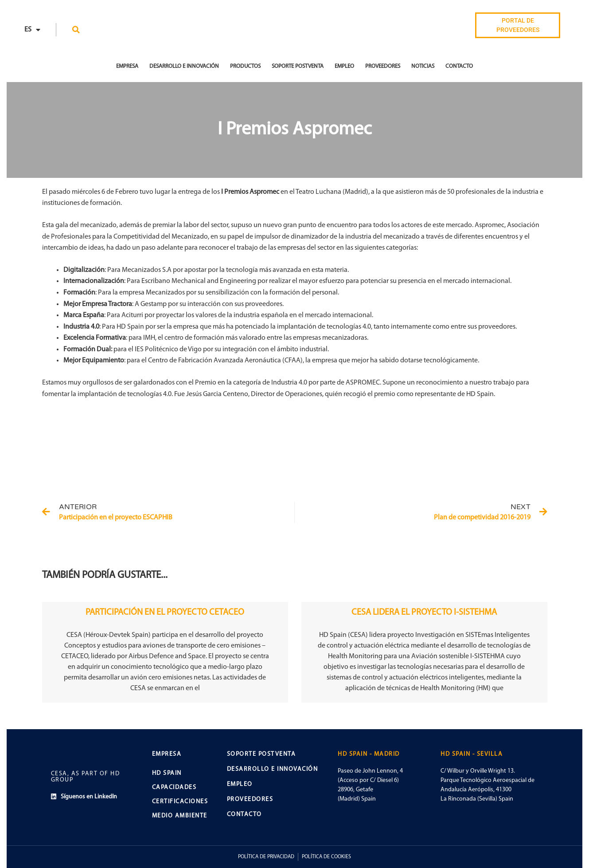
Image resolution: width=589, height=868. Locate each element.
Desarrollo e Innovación (184, 66)
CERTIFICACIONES (180, 802)
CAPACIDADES (174, 787)
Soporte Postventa (298, 66)
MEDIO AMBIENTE (180, 816)
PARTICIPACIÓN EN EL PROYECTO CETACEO (165, 613)
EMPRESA (127, 66)
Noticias (423, 66)
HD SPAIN (167, 773)
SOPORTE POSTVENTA (261, 754)
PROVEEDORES (250, 799)
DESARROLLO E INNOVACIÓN (273, 769)
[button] (76, 30)
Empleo (344, 66)
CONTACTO (244, 815)
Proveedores (383, 66)
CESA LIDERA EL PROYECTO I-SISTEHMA (424, 613)
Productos (245, 66)
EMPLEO (240, 784)
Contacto (459, 66)
